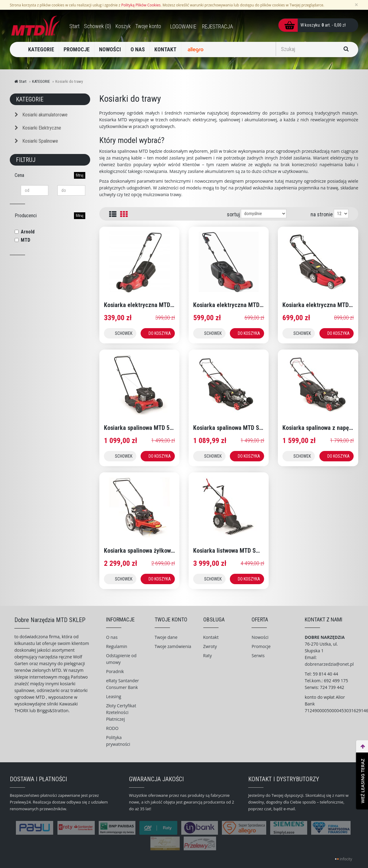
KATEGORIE (41, 49)
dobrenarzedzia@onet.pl (329, 664)
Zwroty (210, 646)
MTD (26, 240)
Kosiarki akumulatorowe (41, 115)
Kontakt (211, 637)
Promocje (261, 646)
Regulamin (117, 646)
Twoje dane (166, 637)
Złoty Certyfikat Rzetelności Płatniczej (121, 712)
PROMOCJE (77, 49)
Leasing (114, 696)
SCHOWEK (124, 333)
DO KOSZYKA (160, 333)
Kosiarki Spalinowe (36, 141)
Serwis (258, 656)
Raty (208, 656)
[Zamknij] (356, 5)
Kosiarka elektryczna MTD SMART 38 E (242, 305)
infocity (346, 859)
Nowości (260, 637)
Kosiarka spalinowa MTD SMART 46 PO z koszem (254, 428)
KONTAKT (165, 49)
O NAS (138, 49)
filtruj (80, 175)
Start (20, 81)
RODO (112, 728)
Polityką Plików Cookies (141, 5)
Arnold (28, 232)
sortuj (233, 214)
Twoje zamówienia (173, 646)
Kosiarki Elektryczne (38, 128)
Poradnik (115, 671)
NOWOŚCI (110, 49)
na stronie (322, 214)
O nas (112, 637)
